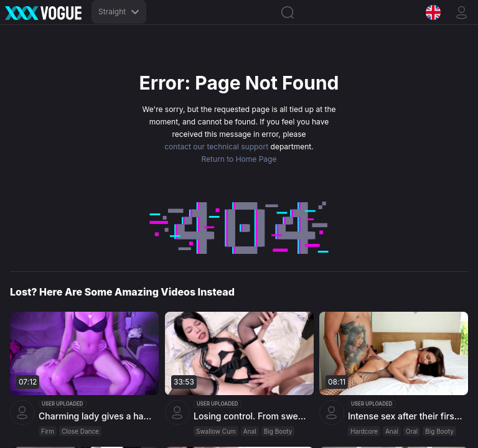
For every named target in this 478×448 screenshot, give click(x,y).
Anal (250, 431)
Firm (48, 431)
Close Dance (80, 431)
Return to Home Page (239, 159)
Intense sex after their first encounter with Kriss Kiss (406, 416)
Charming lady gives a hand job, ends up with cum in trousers (97, 416)
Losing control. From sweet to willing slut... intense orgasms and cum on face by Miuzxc (252, 416)
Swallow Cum (216, 431)
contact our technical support (216, 147)
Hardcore (364, 431)
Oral (412, 431)
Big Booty (278, 431)
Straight (119, 12)
